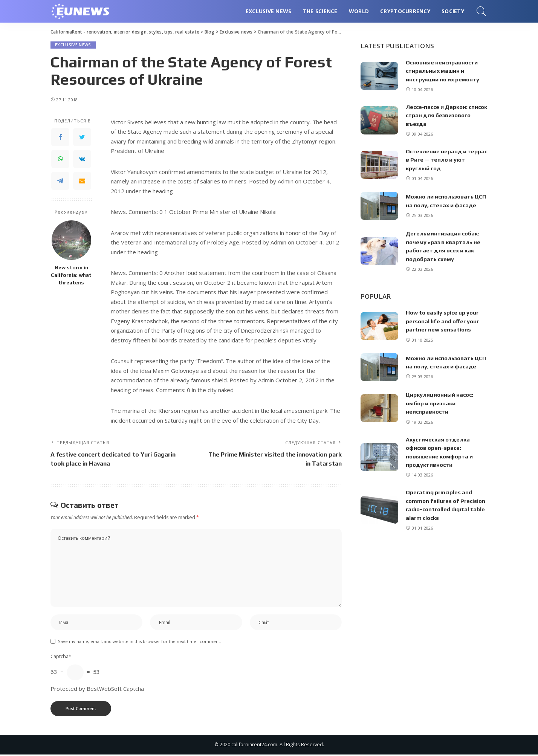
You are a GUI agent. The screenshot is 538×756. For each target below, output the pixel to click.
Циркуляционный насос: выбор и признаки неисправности (440, 403)
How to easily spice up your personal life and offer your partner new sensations (443, 321)
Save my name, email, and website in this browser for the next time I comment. (140, 643)
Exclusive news (73, 45)
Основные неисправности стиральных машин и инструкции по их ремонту (443, 71)
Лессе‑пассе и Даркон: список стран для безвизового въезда (437, 115)
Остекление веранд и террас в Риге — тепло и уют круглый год (446, 160)
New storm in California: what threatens (71, 275)
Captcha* (61, 658)
